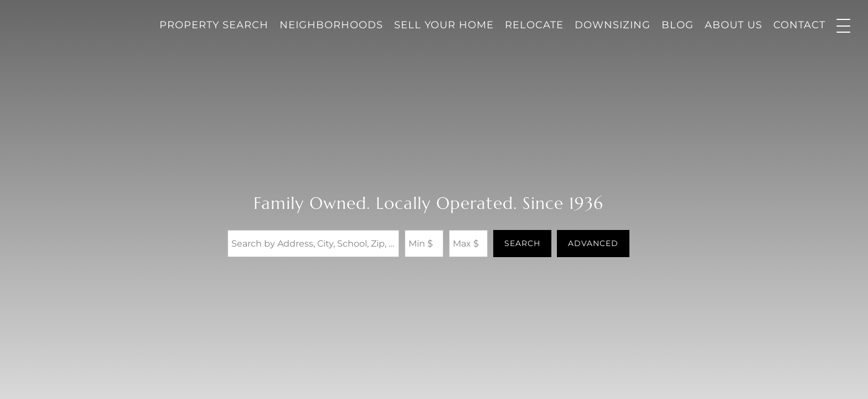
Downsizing (613, 25)
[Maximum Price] (468, 243)
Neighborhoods (331, 25)
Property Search (214, 25)
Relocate (534, 25)
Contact (799, 25)
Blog (678, 25)
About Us (733, 25)
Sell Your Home (444, 25)
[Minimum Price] (424, 243)
